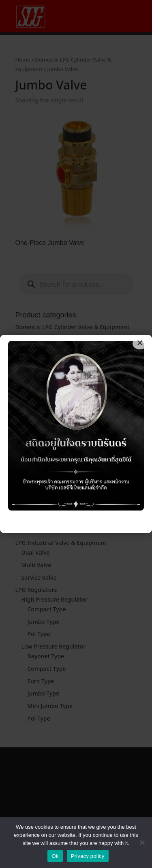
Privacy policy (88, 856)
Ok (55, 856)
